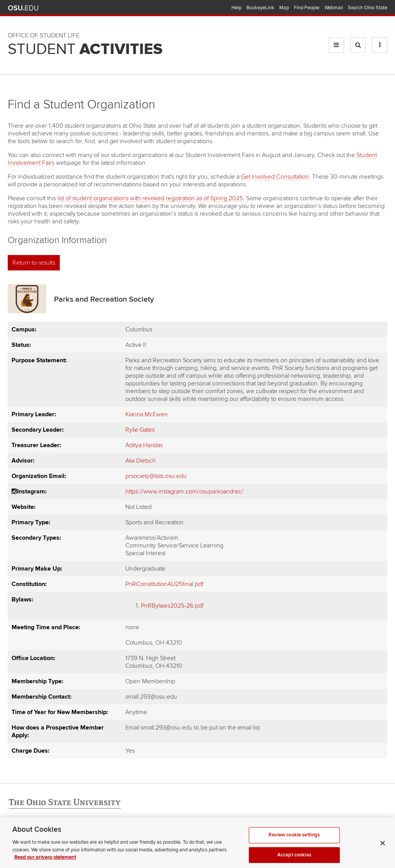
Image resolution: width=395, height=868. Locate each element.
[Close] (383, 848)
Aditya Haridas (144, 445)
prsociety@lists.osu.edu (156, 476)
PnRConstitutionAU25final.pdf (164, 584)
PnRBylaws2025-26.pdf (172, 606)
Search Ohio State (368, 8)
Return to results (34, 263)
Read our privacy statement (45, 862)
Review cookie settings (294, 840)
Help (236, 8)
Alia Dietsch (141, 461)
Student (85, 49)
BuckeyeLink (260, 8)
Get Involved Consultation (275, 177)
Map (284, 8)
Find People (307, 8)
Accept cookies (294, 860)
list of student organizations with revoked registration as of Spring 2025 (150, 198)
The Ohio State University (23, 8)
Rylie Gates (140, 430)
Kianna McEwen (147, 414)
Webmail (334, 8)
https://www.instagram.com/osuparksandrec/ (184, 491)
